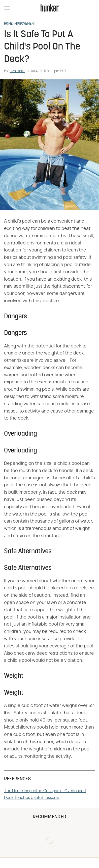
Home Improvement (20, 24)
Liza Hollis (17, 71)
